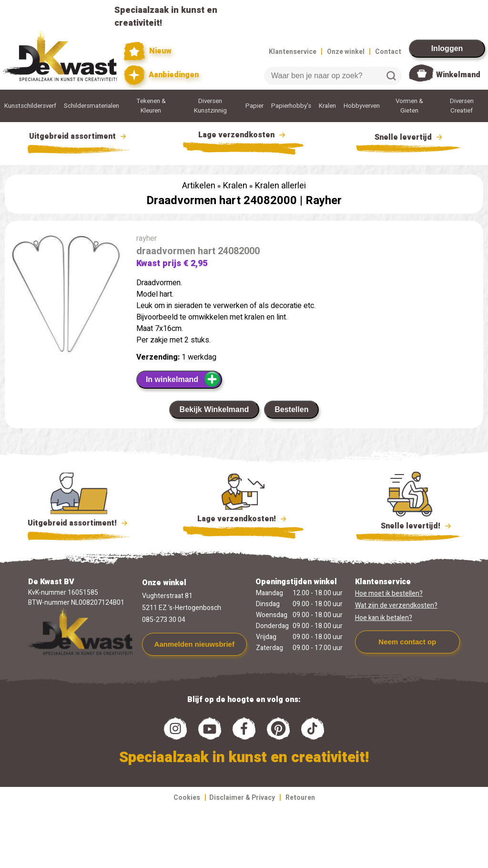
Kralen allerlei (280, 186)
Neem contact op (407, 642)
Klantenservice (293, 52)
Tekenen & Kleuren (151, 106)
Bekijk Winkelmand (214, 409)
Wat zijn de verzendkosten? (396, 605)
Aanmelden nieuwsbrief (194, 644)
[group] (66, 296)
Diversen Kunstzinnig (210, 106)
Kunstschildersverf (30, 106)
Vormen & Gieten (409, 106)
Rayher (324, 201)
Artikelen (199, 186)
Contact (388, 52)
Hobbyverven (362, 106)
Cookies (187, 798)
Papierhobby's (291, 106)
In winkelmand (183, 379)
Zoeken (391, 76)
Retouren (300, 798)
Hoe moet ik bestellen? (389, 594)
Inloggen (447, 48)
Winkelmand (458, 75)
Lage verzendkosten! (243, 520)
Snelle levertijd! (410, 525)
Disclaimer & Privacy (242, 798)
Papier (254, 106)
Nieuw (148, 51)
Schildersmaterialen (91, 106)
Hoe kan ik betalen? (384, 618)
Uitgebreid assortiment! (79, 523)
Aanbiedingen (161, 75)
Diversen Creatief (462, 106)
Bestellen (291, 409)
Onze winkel (346, 52)
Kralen (327, 106)
